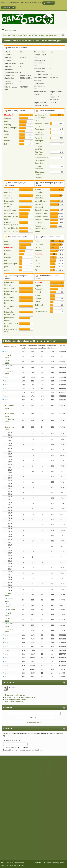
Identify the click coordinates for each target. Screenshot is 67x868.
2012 (7, 658)
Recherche (7, 708)
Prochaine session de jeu (15, 695)
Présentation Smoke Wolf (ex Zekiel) (41, 229)
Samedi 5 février (11, 213)
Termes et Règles (52, 863)
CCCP (38, 247)
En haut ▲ (62, 863)
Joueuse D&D (10, 288)
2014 (7, 650)
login (55, 733)
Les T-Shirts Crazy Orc (14, 702)
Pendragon (39, 129)
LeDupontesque (11, 128)
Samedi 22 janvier (11, 228)
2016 (7, 643)
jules (6, 131)
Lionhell (38, 299)
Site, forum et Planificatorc (16, 700)
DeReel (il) (39, 305)
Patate (38, 267)
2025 (7, 377)
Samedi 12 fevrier (11, 231)
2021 (7, 392)
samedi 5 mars (10, 210)
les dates (8, 207)
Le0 (6, 144)
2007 (7, 677)
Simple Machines (19, 863)
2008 (7, 673)
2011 (7, 662)
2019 (7, 400)
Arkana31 (39, 289)
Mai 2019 (11, 610)
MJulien (38, 295)
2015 (7, 646)
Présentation (9, 297)
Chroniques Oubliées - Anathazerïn (40, 175)
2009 (7, 669)
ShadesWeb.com (19, 865)
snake (7, 134)
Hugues (7, 254)
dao (37, 260)
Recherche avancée (34, 723)
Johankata (54, 78)
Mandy (7, 141)
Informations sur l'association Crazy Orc (41, 160)
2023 (7, 385)
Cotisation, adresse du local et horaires (20, 697)
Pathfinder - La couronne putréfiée (41, 146)
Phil (37, 308)
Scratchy (8, 125)
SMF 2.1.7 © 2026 (7, 863)
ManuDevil (8, 115)
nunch (7, 121)
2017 (7, 639)
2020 (7, 396)
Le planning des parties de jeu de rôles (42, 118)
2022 (7, 388)
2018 (7, 635)
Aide (44, 863)
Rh (36, 270)
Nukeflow (39, 251)
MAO (6, 137)
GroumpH (8, 118)
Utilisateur (7, 729)
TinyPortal (38, 863)
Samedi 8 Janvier (42, 216)
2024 (7, 381)
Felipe (37, 257)
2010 (7, 665)
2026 (7, 352)
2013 (7, 654)
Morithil (7, 244)
